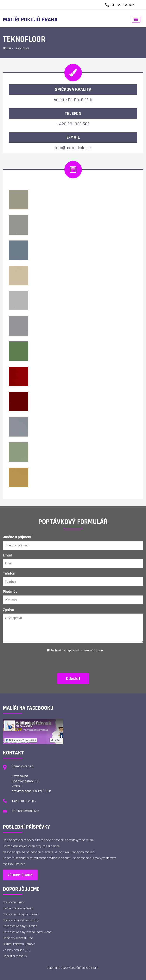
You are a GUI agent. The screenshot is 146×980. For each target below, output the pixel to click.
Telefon (9, 573)
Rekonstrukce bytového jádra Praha (27, 932)
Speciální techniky (15, 956)
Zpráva (9, 610)
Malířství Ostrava (14, 864)
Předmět (10, 592)
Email (7, 555)
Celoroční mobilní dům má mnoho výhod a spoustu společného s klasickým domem (60, 858)
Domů (7, 48)
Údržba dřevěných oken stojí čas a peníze (31, 846)
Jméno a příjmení (17, 537)
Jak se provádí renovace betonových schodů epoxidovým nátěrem (48, 840)
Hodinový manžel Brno (18, 938)
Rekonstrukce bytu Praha (20, 926)
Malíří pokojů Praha (30, 20)
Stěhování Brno (13, 902)
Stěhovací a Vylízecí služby (21, 920)
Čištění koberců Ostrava (19, 944)
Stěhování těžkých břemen (21, 914)
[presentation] (73, 662)
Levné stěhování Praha (19, 908)
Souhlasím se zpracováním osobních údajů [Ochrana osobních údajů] (77, 651)
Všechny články (20, 875)
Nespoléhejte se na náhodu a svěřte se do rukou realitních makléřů (49, 852)
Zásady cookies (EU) (17, 950)
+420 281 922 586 (122, 5)
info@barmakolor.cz (73, 148)
